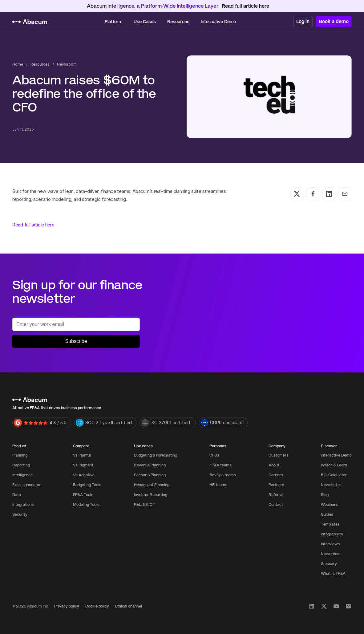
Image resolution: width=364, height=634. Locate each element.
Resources (40, 64)
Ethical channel (129, 606)
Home (18, 64)
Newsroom (67, 64)
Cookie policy (97, 606)
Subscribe (76, 341)
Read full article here (33, 225)
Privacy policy (67, 606)
